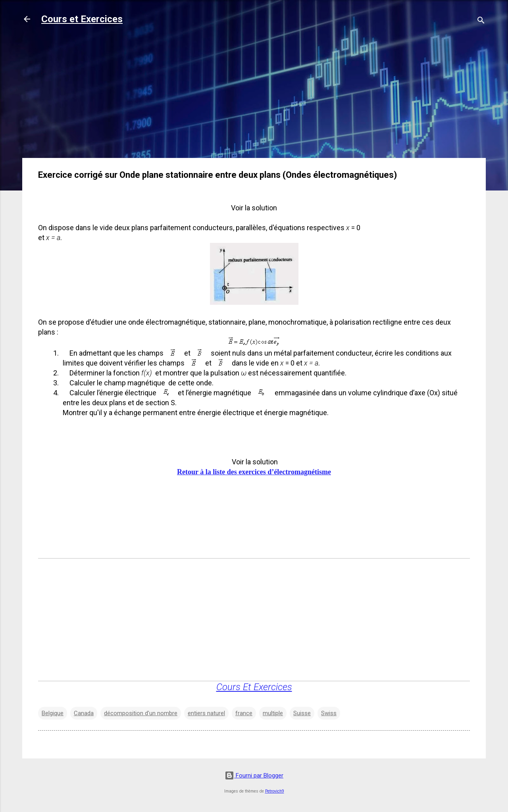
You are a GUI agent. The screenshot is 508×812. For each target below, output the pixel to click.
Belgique (53, 713)
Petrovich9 (275, 791)
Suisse (302, 713)
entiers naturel (206, 713)
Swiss (329, 713)
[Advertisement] (254, 96)
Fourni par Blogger (254, 775)
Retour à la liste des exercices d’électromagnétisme (254, 472)
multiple (273, 713)
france (244, 713)
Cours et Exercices (82, 19)
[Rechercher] (481, 22)
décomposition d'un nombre (141, 713)
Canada (84, 713)
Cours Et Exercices (254, 687)
